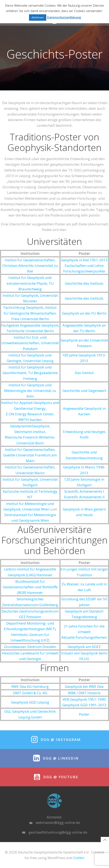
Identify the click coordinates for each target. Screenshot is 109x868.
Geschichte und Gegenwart (84, 391)
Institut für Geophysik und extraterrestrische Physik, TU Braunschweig (30, 283)
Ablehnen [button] (38, 17)
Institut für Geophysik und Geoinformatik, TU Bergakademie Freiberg (30, 373)
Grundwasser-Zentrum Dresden (30, 647)
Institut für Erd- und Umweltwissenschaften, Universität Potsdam (30, 343)
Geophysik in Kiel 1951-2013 (84, 260)
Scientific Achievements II (84, 497)
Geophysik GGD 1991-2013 (84, 705)
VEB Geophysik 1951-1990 (84, 699)
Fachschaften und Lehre (84, 266)
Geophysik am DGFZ (84, 647)
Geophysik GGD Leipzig (30, 702)
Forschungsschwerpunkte (84, 271)
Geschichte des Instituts (84, 283)
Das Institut (84, 373)
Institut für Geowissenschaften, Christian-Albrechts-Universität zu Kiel (30, 266)
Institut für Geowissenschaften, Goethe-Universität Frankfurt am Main (30, 455)
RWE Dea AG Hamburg (30, 686)
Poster (84, 714)
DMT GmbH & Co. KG (30, 693)
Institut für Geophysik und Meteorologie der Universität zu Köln (30, 391)
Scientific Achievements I (84, 491)
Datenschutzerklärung (64, 17)
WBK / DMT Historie (84, 693)
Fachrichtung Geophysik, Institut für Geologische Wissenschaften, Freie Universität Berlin (30, 313)
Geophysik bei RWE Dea (84, 686)
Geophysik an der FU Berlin (84, 313)
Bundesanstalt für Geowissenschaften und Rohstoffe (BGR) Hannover (30, 587)
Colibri (79, 858)
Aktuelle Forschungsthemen (84, 637)
